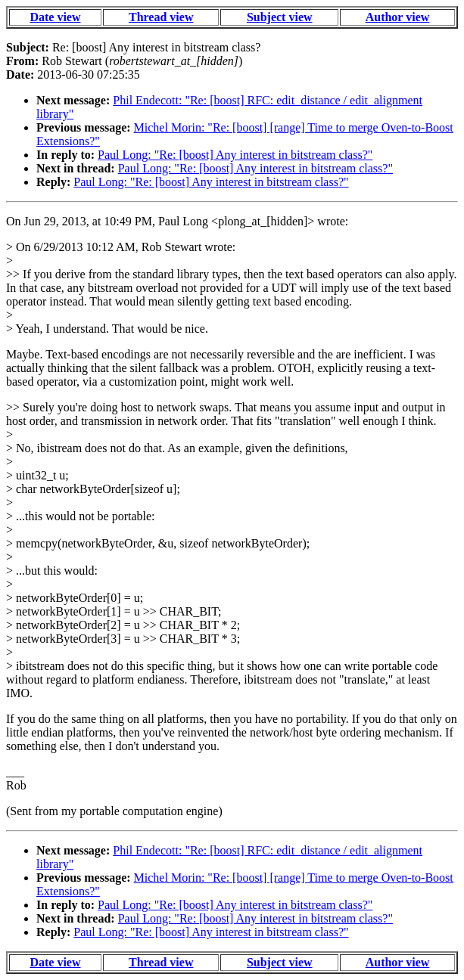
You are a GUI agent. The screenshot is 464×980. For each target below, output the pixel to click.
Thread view (161, 17)
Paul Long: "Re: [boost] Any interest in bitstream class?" (235, 155)
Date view (55, 17)
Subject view (280, 17)
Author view (398, 17)
